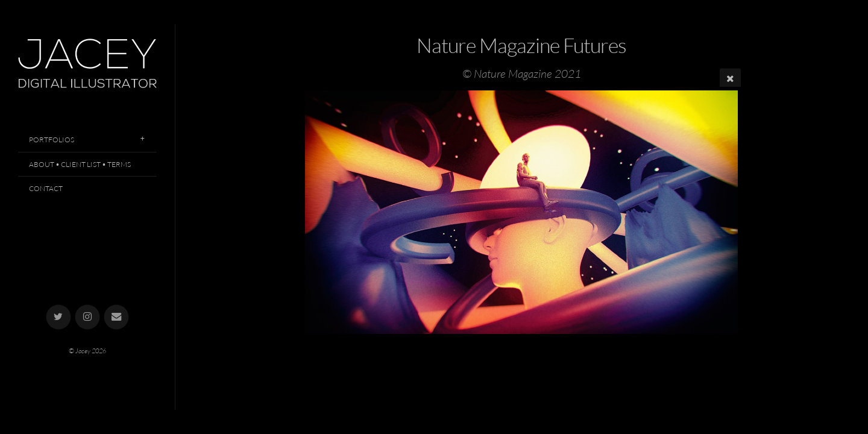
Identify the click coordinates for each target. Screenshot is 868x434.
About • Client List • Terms (80, 164)
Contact (46, 188)
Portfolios (52, 140)
